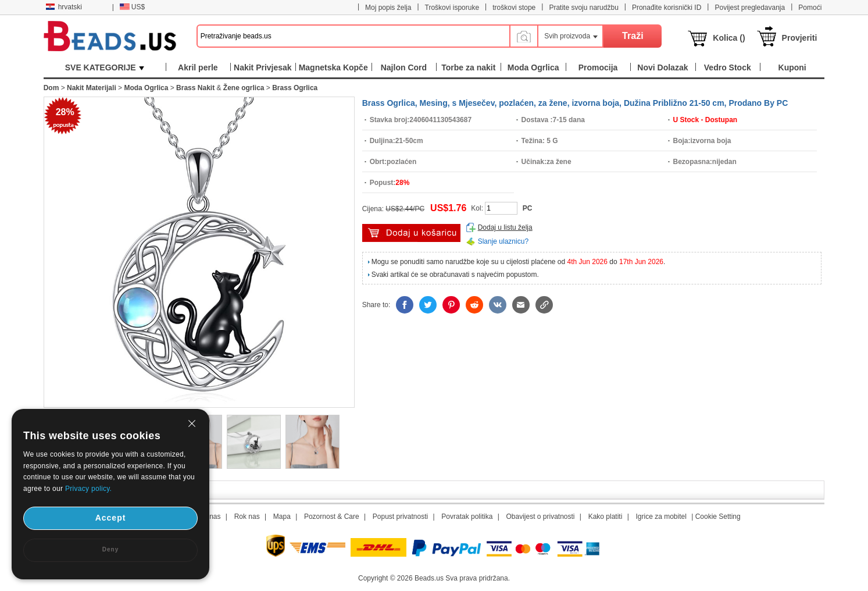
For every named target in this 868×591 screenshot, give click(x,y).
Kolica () (729, 38)
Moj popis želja (388, 8)
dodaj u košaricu (411, 233)
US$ (132, 7)
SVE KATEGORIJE (105, 67)
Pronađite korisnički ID (667, 8)
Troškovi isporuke (452, 8)
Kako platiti (606, 517)
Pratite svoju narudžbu (583, 8)
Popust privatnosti (400, 517)
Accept (111, 518)
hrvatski (64, 7)
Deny (110, 549)
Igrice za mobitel (661, 517)
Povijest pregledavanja (750, 8)
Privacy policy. (88, 489)
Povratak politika (467, 517)
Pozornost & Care (332, 517)
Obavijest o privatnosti (540, 517)
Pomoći (810, 8)
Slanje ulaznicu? (503, 241)
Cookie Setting (718, 517)
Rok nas (247, 517)
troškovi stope (514, 8)
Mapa (282, 517)
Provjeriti (800, 38)
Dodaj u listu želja (505, 227)
